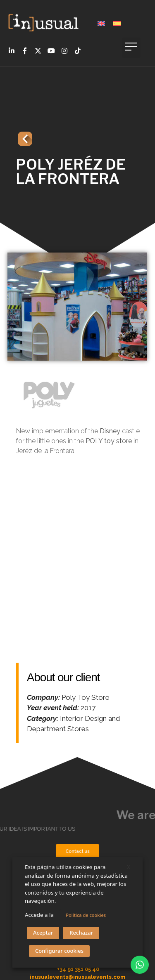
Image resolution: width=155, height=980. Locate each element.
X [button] (129, 867)
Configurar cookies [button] (59, 951)
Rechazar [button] (81, 933)
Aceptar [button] (43, 933)
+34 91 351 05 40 (78, 969)
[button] (131, 48)
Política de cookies (86, 915)
